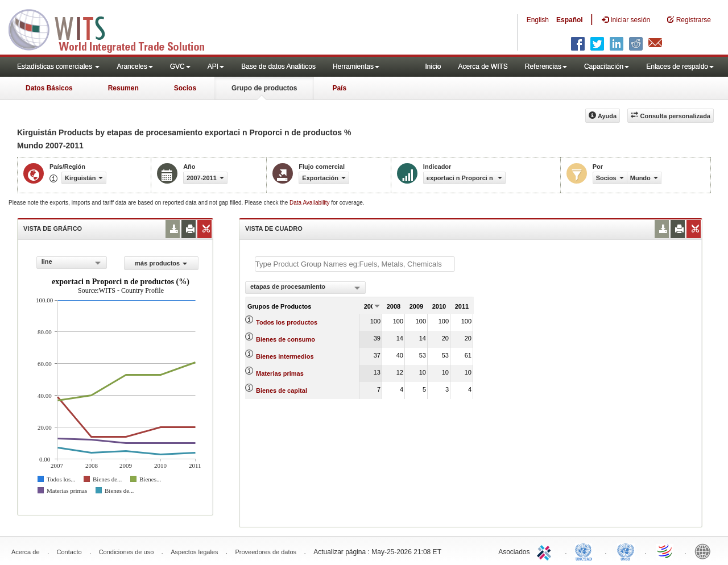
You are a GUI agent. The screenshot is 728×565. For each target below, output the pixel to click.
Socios (185, 88)
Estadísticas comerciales (58, 67)
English (538, 20)
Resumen (123, 88)
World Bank (705, 551)
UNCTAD (586, 551)
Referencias (546, 67)
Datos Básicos (49, 88)
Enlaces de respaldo (680, 67)
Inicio (433, 67)
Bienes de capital (282, 390)
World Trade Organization (665, 551)
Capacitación (607, 67)
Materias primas (280, 373)
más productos (161, 263)
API (216, 67)
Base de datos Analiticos (278, 67)
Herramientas (356, 67)
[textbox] (355, 264)
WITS (114, 28)
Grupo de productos (264, 88)
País (339, 88)
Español (570, 20)
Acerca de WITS (483, 67)
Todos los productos (287, 322)
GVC (180, 67)
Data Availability (310, 203)
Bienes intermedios (285, 356)
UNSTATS (626, 551)
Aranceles (135, 67)
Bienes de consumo (286, 339)
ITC (546, 551)
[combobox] (72, 263)
